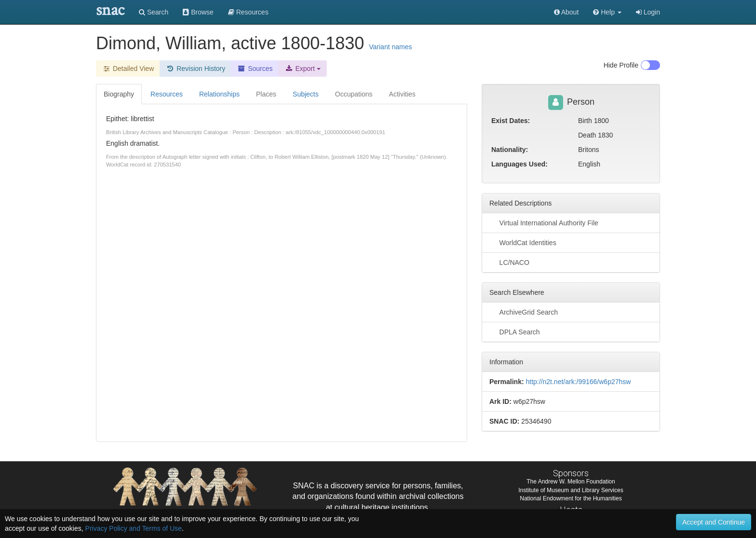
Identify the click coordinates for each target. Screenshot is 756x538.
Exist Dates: (511, 121)
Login (648, 12)
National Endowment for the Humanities (571, 498)
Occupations (354, 94)
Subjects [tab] (306, 94)
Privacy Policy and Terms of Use (134, 528)
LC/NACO (509, 262)
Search (154, 12)
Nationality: (510, 150)
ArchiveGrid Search (524, 312)
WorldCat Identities (523, 242)
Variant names (390, 47)
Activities (402, 94)
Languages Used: (520, 164)
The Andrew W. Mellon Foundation (571, 482)
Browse (198, 12)
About (567, 12)
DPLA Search (515, 331)
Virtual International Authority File (544, 222)
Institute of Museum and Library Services (571, 490)
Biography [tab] (119, 94)
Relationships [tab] (219, 94)
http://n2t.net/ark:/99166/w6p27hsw (578, 382)
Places (266, 94)
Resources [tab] (167, 94)
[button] (607, 12)
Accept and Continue (714, 522)
